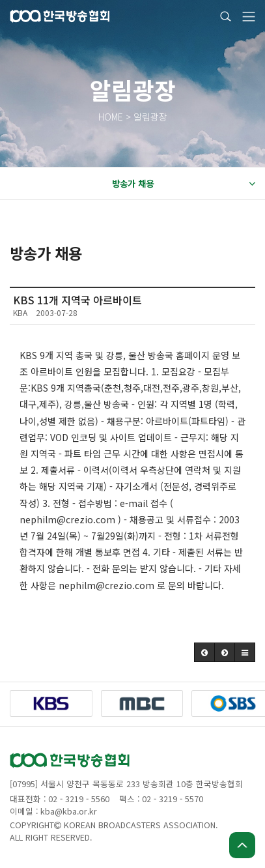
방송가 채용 (184, 184)
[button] (204, 652)
